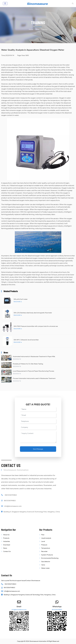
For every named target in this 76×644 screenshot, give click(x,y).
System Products (47, 555)
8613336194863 (10, 501)
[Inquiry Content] (38, 437)
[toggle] (5, 4)
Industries (7, 541)
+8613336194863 (10, 495)
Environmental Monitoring (50, 558)
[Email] (38, 415)
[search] (72, 4)
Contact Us (7, 551)
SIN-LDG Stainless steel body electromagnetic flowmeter (33, 313)
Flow (43, 535)
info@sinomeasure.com (13, 506)
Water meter (45, 568)
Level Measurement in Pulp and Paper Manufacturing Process (33, 371)
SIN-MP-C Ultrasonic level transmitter (26, 340)
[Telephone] (38, 421)
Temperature (46, 548)
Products (6, 538)
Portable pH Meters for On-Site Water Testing (28, 364)
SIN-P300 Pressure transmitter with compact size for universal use (36, 326)
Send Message (38, 449)
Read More (17, 302)
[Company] (38, 427)
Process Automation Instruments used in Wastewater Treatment (34, 378)
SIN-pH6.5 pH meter (21, 299)
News (5, 548)
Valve (43, 565)
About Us (6, 535)
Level (43, 541)
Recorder (44, 551)
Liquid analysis (46, 538)
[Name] (38, 409)
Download (7, 545)
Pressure (44, 545)
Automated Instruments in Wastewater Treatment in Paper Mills (34, 356)
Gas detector (46, 562)
